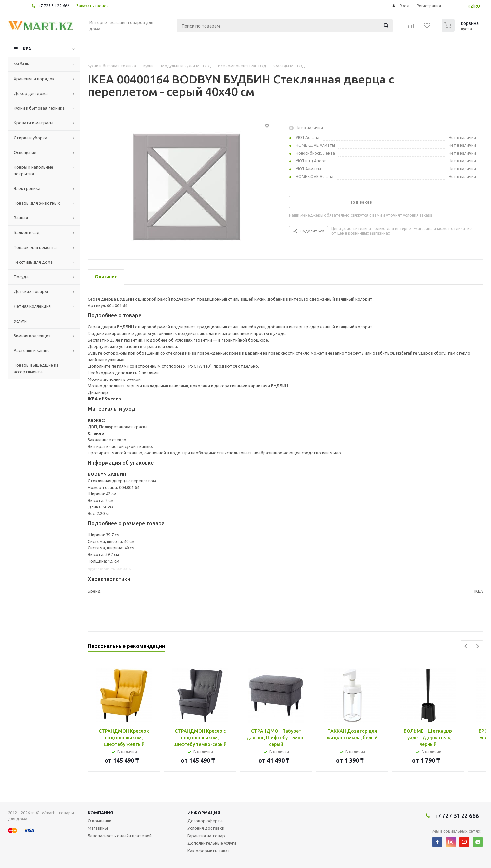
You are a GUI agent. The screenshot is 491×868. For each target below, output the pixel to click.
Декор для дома (31, 93)
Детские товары (31, 291)
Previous (466, 646)
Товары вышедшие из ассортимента (36, 368)
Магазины (98, 828)
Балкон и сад (27, 232)
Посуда (21, 277)
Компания (100, 813)
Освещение (25, 152)
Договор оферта (205, 821)
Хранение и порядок (34, 79)
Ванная (21, 218)
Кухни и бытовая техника (39, 108)
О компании (100, 821)
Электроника (27, 188)
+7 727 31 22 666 (54, 6)
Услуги (20, 321)
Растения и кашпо (32, 350)
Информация (204, 813)
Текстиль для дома (33, 262)
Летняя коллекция (32, 306)
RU (477, 6)
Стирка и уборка (30, 138)
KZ (471, 6)
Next (477, 646)
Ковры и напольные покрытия (34, 170)
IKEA (26, 49)
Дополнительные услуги (212, 843)
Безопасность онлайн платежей (120, 836)
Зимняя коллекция (32, 336)
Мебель (21, 64)
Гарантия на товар (206, 836)
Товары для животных (37, 203)
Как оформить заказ (209, 851)
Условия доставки (206, 828)
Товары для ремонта (35, 247)
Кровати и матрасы (34, 123)
